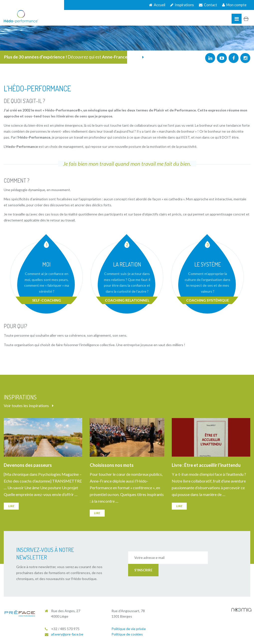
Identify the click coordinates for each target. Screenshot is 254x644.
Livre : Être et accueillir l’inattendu (206, 465)
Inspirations (182, 5)
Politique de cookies (127, 634)
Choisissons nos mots (112, 465)
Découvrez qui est (74, 57)
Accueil (157, 5)
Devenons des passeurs (28, 465)
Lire (11, 506)
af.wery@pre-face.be (67, 634)
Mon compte (234, 5)
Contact (208, 5)
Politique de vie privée (129, 629)
